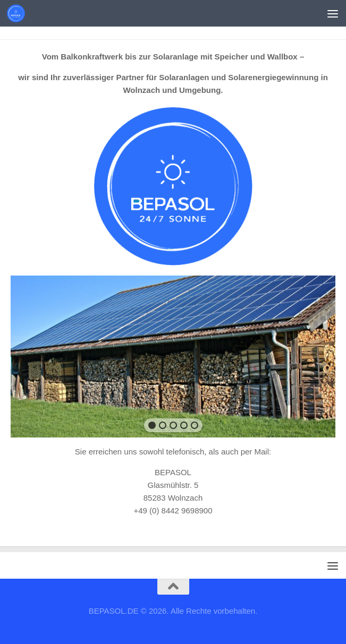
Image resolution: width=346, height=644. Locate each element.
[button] (152, 425)
